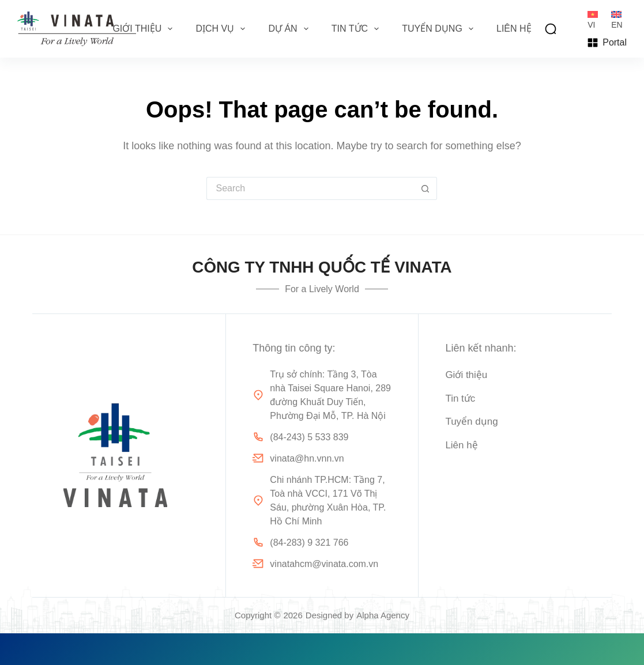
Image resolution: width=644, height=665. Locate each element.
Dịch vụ (223, 29)
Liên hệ (514, 29)
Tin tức (357, 29)
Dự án (290, 29)
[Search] (551, 29)
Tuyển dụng (440, 29)
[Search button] (425, 188)
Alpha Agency (383, 615)
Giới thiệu (145, 29)
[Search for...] (310, 188)
